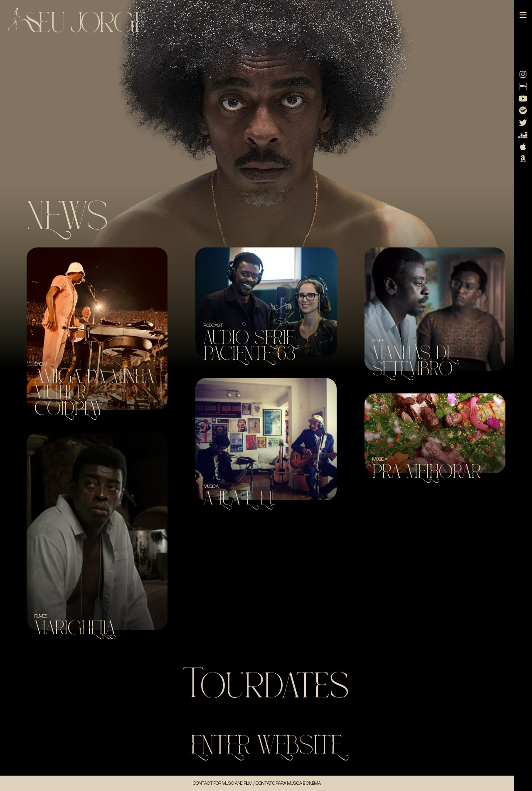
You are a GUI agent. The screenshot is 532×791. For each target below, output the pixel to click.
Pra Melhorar (427, 472)
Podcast (213, 325)
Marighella (75, 628)
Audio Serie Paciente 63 (250, 346)
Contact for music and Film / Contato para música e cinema (257, 783)
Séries (378, 341)
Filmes (41, 616)
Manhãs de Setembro (414, 361)
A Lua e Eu (241, 498)
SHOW (41, 364)
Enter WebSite (266, 745)
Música (211, 486)
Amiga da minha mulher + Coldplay (94, 393)
